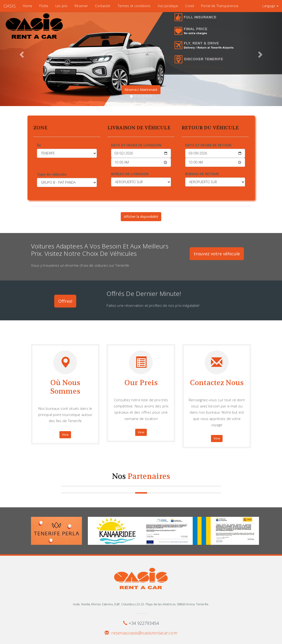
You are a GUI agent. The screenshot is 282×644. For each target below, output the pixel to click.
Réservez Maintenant (141, 90)
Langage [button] (270, 6)
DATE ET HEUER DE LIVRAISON (136, 145)
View (65, 435)
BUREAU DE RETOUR (202, 174)
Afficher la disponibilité (141, 217)
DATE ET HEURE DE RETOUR (208, 145)
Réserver (81, 6)
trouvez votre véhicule (217, 254)
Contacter (103, 6)
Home (28, 6)
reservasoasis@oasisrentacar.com (144, 633)
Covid (190, 6)
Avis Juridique (168, 6)
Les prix (61, 6)
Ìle (39, 145)
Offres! (65, 301)
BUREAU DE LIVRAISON (130, 174)
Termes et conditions (134, 6)
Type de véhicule (52, 174)
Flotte (44, 6)
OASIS (10, 6)
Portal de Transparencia (220, 6)
